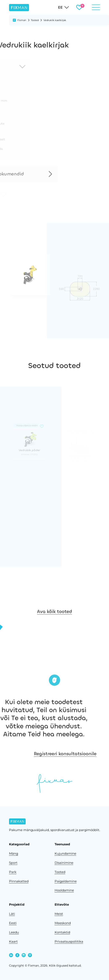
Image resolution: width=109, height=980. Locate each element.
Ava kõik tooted (54, 622)
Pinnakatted (19, 881)
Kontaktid (62, 932)
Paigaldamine (66, 881)
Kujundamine (65, 853)
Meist (59, 914)
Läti (12, 914)
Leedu (14, 932)
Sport (13, 863)
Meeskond (63, 923)
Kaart (13, 941)
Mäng (14, 853)
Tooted (35, 20)
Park (13, 872)
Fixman (22, 20)
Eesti (13, 923)
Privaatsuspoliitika (69, 941)
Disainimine (64, 863)
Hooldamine (64, 890)
